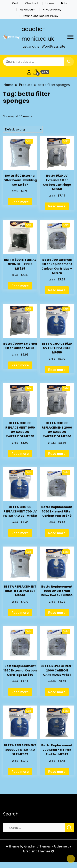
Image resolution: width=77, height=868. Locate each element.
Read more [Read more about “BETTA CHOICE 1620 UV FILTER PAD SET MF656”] (57, 370)
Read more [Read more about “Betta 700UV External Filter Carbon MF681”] (20, 365)
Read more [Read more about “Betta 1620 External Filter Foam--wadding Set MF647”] (20, 202)
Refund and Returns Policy (41, 16)
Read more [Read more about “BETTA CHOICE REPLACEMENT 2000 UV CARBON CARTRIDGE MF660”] (57, 454)
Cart (15, 3)
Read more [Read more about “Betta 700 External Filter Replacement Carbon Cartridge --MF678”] (57, 290)
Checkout (32, 3)
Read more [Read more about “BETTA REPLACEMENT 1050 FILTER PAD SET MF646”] (20, 613)
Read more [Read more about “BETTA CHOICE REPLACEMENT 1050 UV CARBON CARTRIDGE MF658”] (20, 454)
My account (28, 10)
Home (50, 3)
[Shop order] (23, 129)
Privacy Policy (52, 10)
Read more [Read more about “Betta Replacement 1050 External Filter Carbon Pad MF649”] (57, 533)
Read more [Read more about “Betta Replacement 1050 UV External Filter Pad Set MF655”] (57, 613)
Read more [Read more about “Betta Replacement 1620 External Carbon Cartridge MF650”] (20, 692)
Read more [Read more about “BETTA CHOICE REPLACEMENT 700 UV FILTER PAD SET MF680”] (20, 533)
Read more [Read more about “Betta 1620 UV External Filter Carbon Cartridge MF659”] (57, 206)
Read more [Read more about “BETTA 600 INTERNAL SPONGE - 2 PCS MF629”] (20, 286)
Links (64, 3)
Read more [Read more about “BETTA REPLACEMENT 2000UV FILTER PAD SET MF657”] (20, 772)
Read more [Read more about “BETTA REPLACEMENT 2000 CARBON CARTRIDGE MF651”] (57, 692)
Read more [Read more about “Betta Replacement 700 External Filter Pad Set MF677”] (57, 772)
